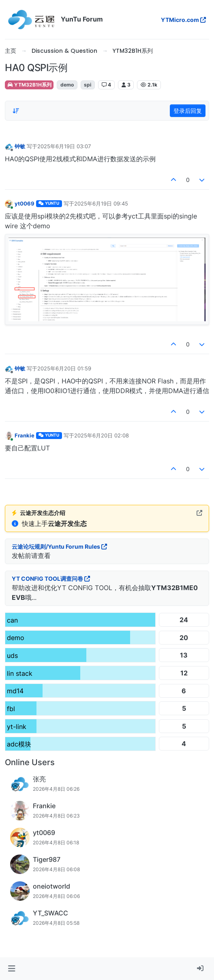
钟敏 (20, 146)
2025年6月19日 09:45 (101, 203)
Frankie (25, 435)
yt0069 (25, 203)
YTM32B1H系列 (29, 85)
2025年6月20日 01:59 (64, 368)
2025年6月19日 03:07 (64, 146)
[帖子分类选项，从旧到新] (16, 111)
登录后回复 (188, 111)
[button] (12, 969)
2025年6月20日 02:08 (102, 435)
